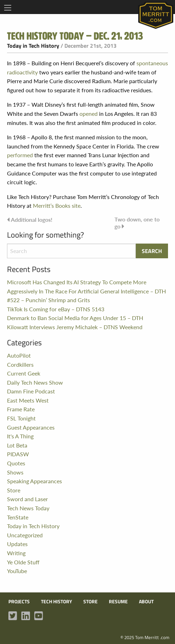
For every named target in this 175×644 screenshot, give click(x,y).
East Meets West (28, 400)
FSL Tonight (21, 418)
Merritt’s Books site (57, 205)
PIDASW (18, 454)
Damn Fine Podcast (31, 391)
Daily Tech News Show (35, 382)
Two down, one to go (137, 223)
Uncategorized (25, 535)
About (146, 602)
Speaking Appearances (34, 481)
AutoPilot (19, 355)
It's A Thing (20, 436)
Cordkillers (20, 364)
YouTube (17, 571)
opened (89, 114)
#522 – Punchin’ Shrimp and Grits (48, 300)
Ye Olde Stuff (23, 562)
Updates (17, 544)
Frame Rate (21, 409)
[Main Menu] (8, 8)
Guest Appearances (31, 427)
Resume (118, 602)
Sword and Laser (27, 499)
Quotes (16, 463)
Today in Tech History (33, 46)
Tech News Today (28, 508)
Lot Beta (17, 445)
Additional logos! (32, 220)
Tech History (57, 602)
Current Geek (24, 373)
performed (20, 155)
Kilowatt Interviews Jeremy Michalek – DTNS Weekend (75, 327)
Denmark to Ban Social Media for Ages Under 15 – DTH (75, 318)
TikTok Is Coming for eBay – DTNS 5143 (56, 309)
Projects (19, 602)
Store (14, 490)
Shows (15, 472)
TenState (18, 517)
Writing (16, 553)
